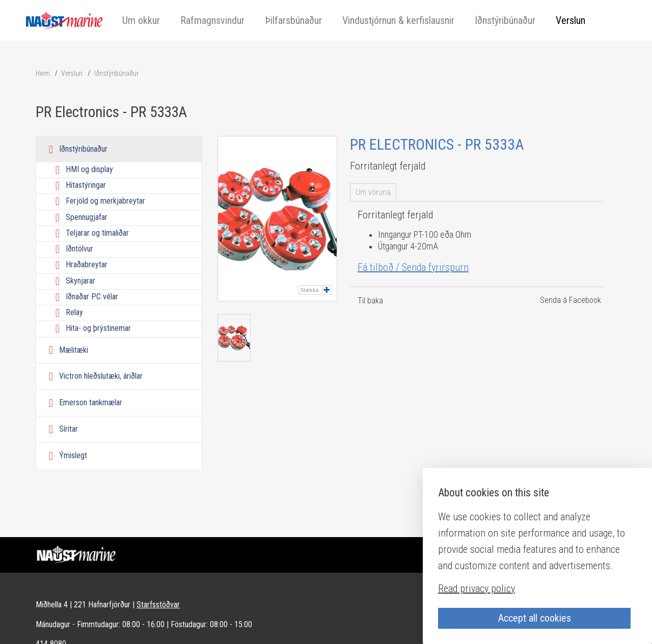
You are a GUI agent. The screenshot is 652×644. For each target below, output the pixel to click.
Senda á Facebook (570, 300)
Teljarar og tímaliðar (97, 233)
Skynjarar (80, 281)
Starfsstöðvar (158, 605)
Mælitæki (74, 350)
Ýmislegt (73, 455)
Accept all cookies (535, 618)
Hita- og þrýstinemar (98, 329)
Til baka (370, 301)
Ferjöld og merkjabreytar (105, 201)
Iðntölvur (79, 249)
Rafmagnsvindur (212, 20)
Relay (74, 312)
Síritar (69, 429)
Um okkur (141, 20)
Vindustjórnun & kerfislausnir (398, 20)
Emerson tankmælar (91, 402)
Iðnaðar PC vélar (92, 297)
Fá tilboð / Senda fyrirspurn (413, 267)
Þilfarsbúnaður (293, 20)
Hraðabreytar (87, 265)
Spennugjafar (87, 217)
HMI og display (89, 169)
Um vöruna (373, 192)
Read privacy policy (477, 589)
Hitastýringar (86, 185)
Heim (43, 73)
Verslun (570, 20)
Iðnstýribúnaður (505, 20)
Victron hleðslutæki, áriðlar (101, 376)
